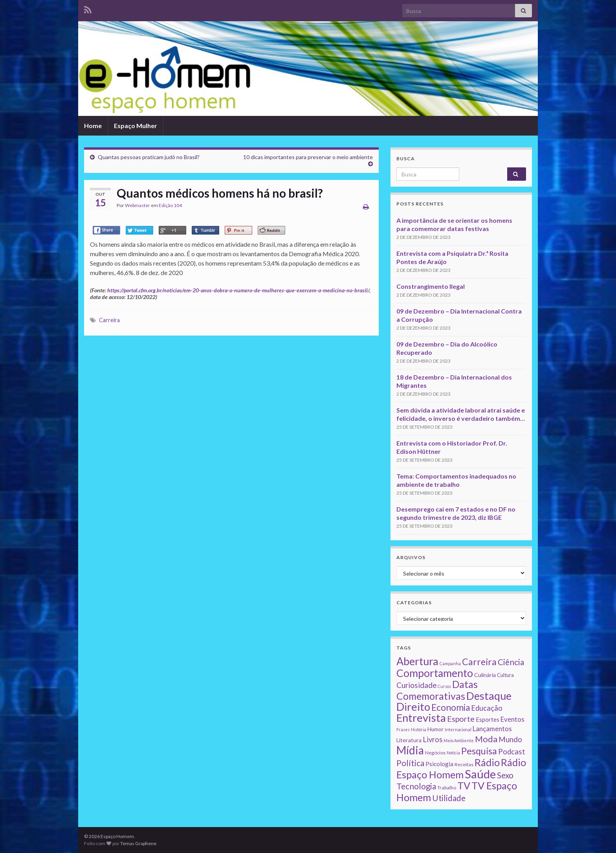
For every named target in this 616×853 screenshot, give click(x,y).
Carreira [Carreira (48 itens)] (479, 662)
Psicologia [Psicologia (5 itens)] (439, 764)
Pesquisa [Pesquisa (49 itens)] (479, 751)
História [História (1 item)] (419, 729)
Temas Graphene (138, 843)
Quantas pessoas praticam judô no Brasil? (149, 157)
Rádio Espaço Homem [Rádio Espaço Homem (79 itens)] (461, 768)
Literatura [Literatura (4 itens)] (409, 740)
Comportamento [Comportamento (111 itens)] (435, 673)
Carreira (109, 320)
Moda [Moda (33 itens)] (486, 739)
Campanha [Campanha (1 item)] (450, 663)
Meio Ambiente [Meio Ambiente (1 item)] (459, 740)
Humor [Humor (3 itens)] (435, 729)
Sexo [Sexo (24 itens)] (505, 775)
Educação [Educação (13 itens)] (487, 708)
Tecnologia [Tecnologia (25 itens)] (416, 786)
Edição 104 (170, 205)
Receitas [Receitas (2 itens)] (464, 764)
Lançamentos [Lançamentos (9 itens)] (492, 729)
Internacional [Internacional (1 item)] (458, 729)
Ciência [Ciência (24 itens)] (511, 662)
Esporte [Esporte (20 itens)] (461, 719)
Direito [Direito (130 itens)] (413, 707)
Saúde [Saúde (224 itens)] (480, 774)
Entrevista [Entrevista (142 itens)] (421, 718)
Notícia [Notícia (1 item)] (453, 753)
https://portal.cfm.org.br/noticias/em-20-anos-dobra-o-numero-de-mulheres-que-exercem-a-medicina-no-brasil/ (238, 290)
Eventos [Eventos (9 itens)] (512, 719)
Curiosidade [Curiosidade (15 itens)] (416, 685)
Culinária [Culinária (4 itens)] (485, 675)
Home (93, 126)
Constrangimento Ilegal (431, 286)
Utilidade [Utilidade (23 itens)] (449, 798)
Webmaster (137, 205)
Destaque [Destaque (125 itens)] (489, 696)
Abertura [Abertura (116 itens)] (417, 661)
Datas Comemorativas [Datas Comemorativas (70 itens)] (437, 690)
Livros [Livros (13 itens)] (433, 739)
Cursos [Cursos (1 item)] (444, 686)
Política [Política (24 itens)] (410, 763)
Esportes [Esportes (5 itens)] (488, 719)
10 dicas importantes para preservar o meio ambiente (308, 157)
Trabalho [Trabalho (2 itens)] (447, 788)
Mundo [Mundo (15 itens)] (510, 739)
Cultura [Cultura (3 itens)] (505, 675)
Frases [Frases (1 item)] (403, 729)
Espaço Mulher (136, 126)
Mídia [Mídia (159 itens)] (410, 750)
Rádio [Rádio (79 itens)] (487, 762)
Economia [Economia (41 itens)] (451, 707)
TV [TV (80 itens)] (464, 785)
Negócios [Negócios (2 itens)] (435, 753)
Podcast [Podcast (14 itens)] (512, 752)
